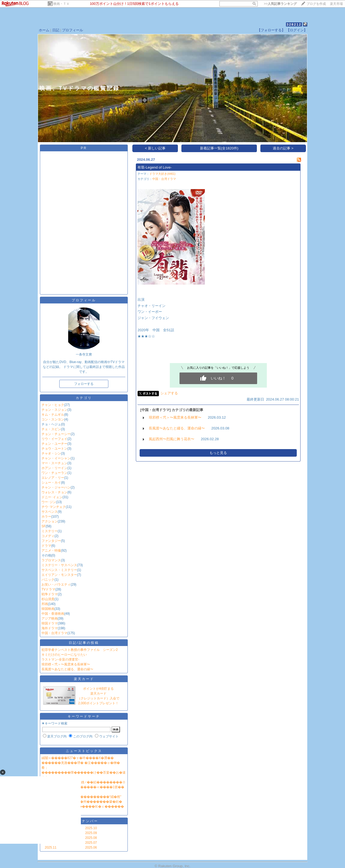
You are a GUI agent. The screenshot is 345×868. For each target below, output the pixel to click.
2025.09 (91, 833)
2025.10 (91, 828)
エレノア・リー (53, 478)
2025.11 (51, 848)
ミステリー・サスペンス (59, 565)
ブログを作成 (316, 4)
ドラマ (46, 546)
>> (280, 4)
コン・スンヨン (53, 419)
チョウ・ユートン (54, 449)
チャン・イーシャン (56, 458)
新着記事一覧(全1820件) (219, 148)
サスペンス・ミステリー (59, 570)
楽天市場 (336, 4)
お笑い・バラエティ (56, 585)
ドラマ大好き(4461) (162, 174)
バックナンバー (84, 821)
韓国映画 (48, 609)
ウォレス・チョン (54, 492)
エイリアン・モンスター (59, 575)
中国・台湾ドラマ (54, 633)
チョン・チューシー (56, 434)
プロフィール (73, 30)
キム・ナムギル (53, 415)
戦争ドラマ (50, 594)
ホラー (46, 517)
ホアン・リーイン (54, 468)
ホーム (44, 30)
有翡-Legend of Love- (155, 167)
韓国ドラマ (50, 623)
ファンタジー (51, 541)
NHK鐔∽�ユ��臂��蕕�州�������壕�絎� (82, 802)
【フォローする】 (271, 30)
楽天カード (84, 679)
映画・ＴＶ (61, 4)
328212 (294, 24)
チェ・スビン (51, 429)
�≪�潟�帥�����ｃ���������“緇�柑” (81, 797)
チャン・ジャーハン (56, 487)
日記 (56, 30)
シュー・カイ (51, 483)
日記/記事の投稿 (84, 643)
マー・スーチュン (54, 463)
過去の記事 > (283, 148)
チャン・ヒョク (53, 405)
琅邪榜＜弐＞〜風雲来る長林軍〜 (66, 664)
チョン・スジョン (54, 410)
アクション (50, 521)
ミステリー (50, 531)
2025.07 (91, 843)
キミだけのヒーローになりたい (64, 655)
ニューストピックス (84, 751)
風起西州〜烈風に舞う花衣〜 (172, 439)
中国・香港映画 (53, 614)
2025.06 (91, 848)
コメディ (48, 536)
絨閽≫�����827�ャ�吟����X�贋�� (78, 758)
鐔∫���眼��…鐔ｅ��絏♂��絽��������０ (84, 782)
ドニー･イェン (52, 497)
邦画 (45, 604)
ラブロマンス (51, 560)
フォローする (84, 384)
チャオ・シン (51, 453)
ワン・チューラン (54, 473)
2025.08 (91, 838)
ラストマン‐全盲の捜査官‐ (60, 659)
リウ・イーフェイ (54, 439)
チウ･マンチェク (54, 507)
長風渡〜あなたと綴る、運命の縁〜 (67, 669)
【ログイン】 (297, 30)
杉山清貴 (48, 599)
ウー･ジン (49, 502)
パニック (48, 580)
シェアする (169, 393)
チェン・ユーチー (54, 444)
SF (44, 526)
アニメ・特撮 (51, 551)
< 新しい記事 (155, 148)
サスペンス (50, 512)
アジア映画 (50, 618)
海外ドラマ (50, 628)
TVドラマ (48, 589)
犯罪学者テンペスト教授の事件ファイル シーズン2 (80, 650)
